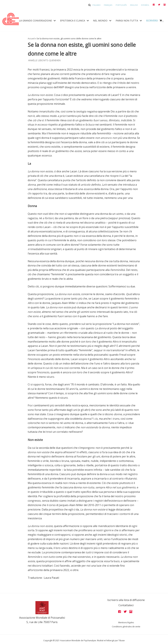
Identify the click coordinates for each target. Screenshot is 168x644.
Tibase (122, 640)
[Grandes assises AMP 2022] (11, 19)
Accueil (31, 38)
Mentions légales (126, 622)
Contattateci (126, 605)
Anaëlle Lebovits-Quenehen (44, 60)
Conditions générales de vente (126, 627)
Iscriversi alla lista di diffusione (126, 600)
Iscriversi (152, 21)
